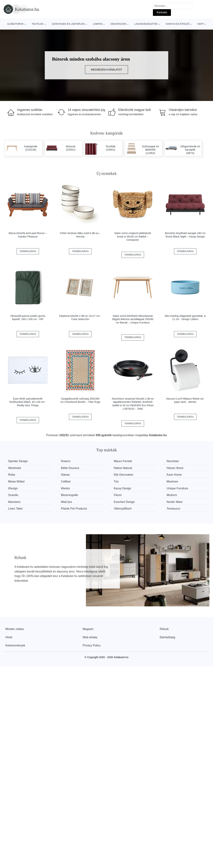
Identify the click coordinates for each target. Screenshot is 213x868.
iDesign (13, 488)
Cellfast (66, 482)
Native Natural (123, 468)
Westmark (15, 468)
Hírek (9, 637)
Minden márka (15, 629)
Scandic (13, 495)
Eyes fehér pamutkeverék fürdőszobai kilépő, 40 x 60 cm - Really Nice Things (28, 402)
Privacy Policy (92, 645)
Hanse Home (175, 468)
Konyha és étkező (178, 24)
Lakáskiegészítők (146, 24)
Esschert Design (124, 502)
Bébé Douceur (70, 468)
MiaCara (66, 502)
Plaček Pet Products (74, 509)
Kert (201, 24)
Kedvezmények (15, 645)
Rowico (66, 461)
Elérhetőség (167, 637)
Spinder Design (18, 461)
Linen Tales (15, 509)
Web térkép (90, 637)
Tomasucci (173, 509)
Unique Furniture (177, 488)
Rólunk (164, 629)
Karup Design (122, 488)
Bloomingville (69, 495)
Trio (116, 482)
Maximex (172, 482)
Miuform (172, 495)
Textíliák (38, 24)
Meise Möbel (16, 482)
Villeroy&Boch (123, 509)
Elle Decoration (124, 475)
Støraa (65, 475)
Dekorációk (119, 24)
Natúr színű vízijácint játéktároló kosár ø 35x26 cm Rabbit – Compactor (133, 236)
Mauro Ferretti (123, 461)
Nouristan (173, 461)
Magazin (88, 629)
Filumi (118, 495)
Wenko (66, 488)
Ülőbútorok (15, 24)
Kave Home (174, 475)
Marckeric (14, 502)
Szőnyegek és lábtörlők (68, 24)
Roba (12, 475)
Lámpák (98, 24)
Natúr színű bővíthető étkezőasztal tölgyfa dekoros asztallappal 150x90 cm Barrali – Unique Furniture (133, 319)
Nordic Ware (175, 502)
